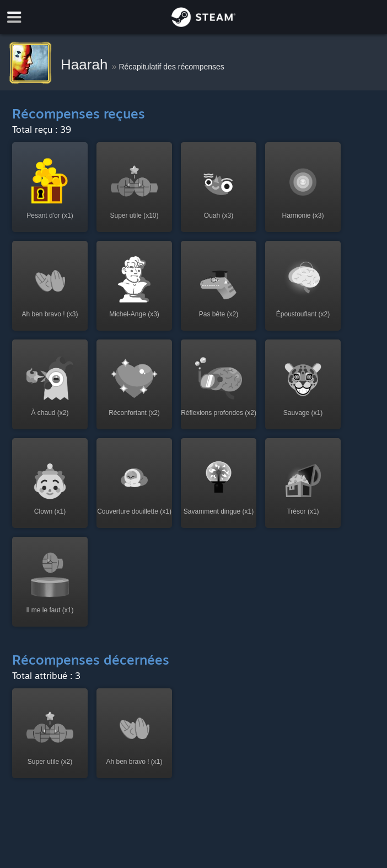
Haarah (86, 64)
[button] (50, 187)
